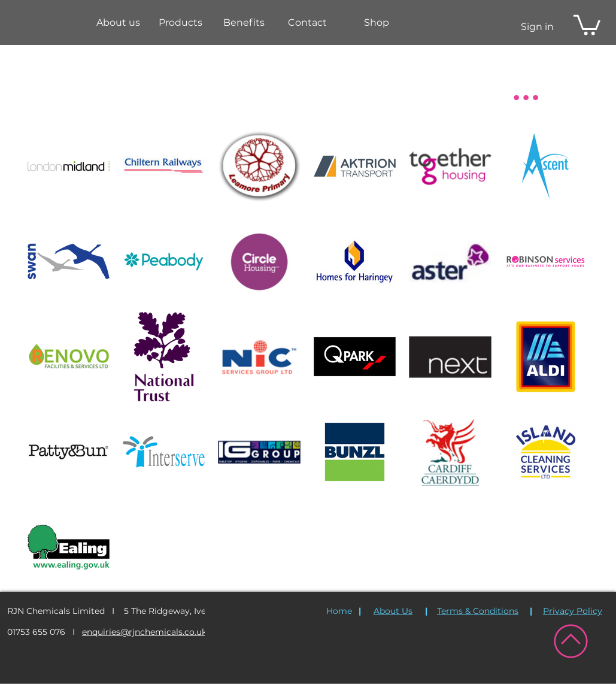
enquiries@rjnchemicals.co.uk (144, 632)
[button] (180, 22)
